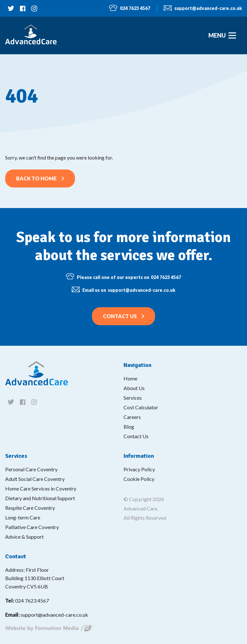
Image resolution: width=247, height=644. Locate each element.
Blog (129, 426)
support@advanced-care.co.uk (203, 9)
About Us (134, 388)
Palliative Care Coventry (32, 527)
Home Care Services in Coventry (41, 488)
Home (130, 378)
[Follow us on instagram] (34, 8)
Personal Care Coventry (31, 469)
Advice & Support (24, 537)
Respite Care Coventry (30, 508)
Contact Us (120, 316)
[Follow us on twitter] (11, 8)
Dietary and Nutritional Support (40, 498)
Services (133, 398)
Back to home (36, 178)
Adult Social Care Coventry (35, 479)
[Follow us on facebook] (23, 8)
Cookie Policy (139, 479)
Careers (132, 417)
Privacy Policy (139, 469)
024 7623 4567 (129, 8)
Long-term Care (23, 517)
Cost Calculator (141, 407)
